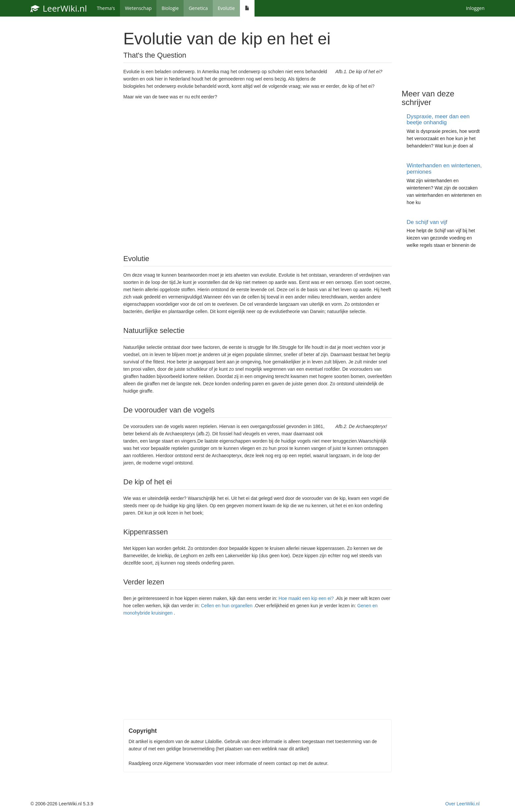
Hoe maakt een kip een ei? (306, 598)
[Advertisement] (257, 177)
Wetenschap (138, 8)
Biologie (170, 8)
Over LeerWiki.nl (462, 804)
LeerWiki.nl (59, 8)
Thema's (106, 8)
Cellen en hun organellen (227, 606)
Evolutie (226, 8)
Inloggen (475, 8)
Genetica (198, 8)
